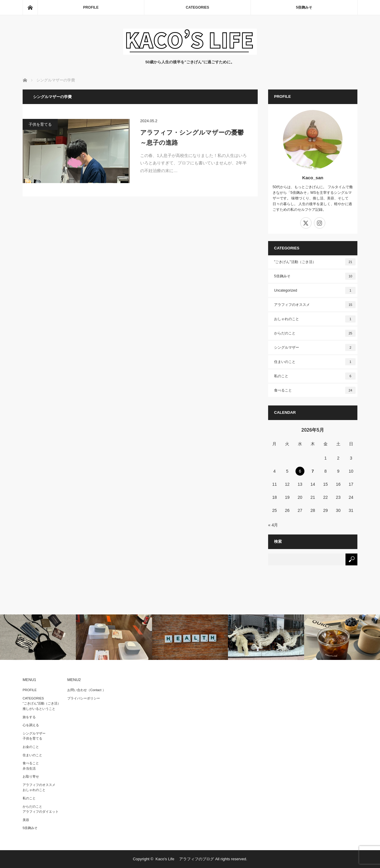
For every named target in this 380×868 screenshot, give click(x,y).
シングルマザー (315, 347)
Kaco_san (313, 178)
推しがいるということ (39, 709)
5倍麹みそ (304, 7)
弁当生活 (29, 768)
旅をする (29, 717)
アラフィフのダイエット (41, 812)
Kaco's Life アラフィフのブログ (185, 859)
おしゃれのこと (315, 319)
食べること (315, 390)
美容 (26, 820)
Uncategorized (315, 290)
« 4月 (273, 525)
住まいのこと (315, 362)
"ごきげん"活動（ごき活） (315, 262)
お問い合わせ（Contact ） (86, 690)
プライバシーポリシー (84, 698)
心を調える (31, 725)
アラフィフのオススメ (315, 305)
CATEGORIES (197, 7)
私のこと (315, 376)
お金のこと (31, 747)
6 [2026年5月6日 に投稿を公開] (300, 471)
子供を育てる (40, 124)
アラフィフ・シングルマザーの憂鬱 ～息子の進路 (194, 137)
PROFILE (91, 7)
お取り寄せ (31, 776)
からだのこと (315, 333)
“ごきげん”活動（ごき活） (42, 703)
